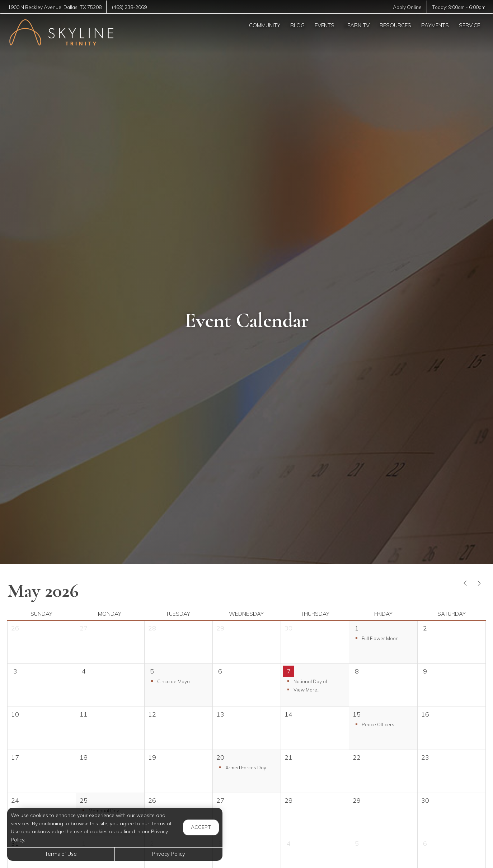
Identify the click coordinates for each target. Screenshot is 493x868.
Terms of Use (61, 854)
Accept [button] (201, 827)
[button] (383, 638)
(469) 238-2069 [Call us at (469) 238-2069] (132, 7)
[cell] (451, 642)
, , (56, 7)
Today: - (458, 7)
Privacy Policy (169, 854)
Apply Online (405, 7)
